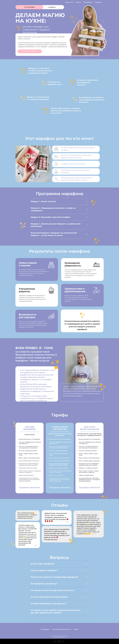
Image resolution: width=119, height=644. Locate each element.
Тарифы (98, 2)
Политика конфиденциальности (62, 629)
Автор (78, 2)
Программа (88, 2)
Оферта (76, 629)
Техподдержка (45, 629)
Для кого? (69, 2)
